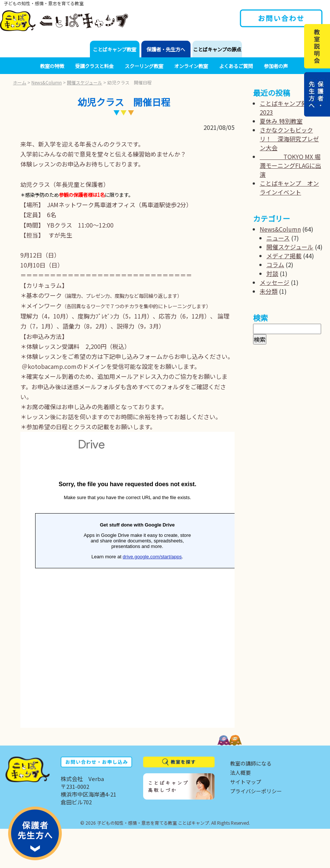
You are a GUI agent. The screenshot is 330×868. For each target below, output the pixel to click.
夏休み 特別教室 (281, 121)
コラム (275, 265)
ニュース (278, 238)
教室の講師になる (251, 763)
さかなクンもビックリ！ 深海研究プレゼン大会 (289, 139)
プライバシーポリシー (256, 791)
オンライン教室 (191, 66)
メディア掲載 (284, 256)
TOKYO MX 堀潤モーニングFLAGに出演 (290, 165)
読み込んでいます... (127, 580)
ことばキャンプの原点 (217, 49)
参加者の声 (276, 66)
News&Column (47, 82)
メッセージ (275, 282)
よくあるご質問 (236, 66)
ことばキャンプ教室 (115, 49)
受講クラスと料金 (94, 66)
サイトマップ (246, 782)
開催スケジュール (85, 82)
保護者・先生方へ (166, 49)
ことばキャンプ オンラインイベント (289, 188)
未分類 (269, 291)
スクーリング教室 (144, 66)
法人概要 (240, 773)
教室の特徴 (52, 66)
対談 (272, 273)
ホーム (20, 82)
